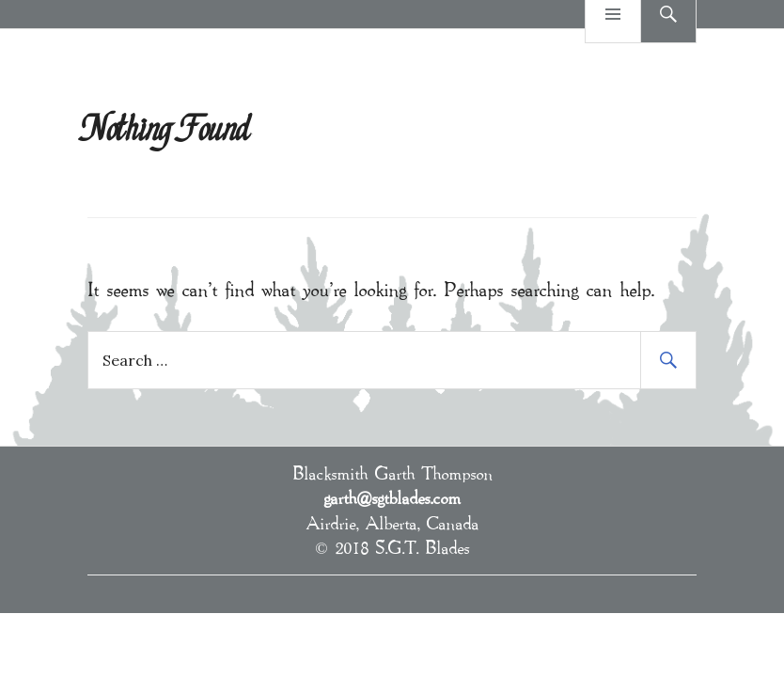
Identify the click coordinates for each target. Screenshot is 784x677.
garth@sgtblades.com (392, 497)
